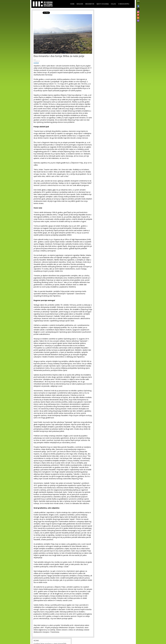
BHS (138, 1)
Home (72, 4)
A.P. (35, 60)
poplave (36, 63)
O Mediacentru (124, 4)
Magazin (80, 4)
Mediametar (90, 4)
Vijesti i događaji (102, 4)
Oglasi (113, 4)
